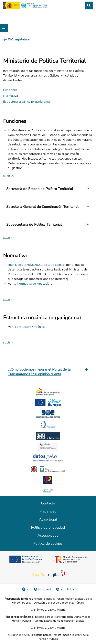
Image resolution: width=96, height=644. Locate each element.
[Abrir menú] (4, 28)
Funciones (10, 90)
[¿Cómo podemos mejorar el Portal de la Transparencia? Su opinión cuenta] (48, 372)
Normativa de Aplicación (34, 284)
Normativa (11, 96)
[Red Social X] (25, 589)
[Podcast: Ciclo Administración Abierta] (42, 589)
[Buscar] (89, 5)
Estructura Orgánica (31, 327)
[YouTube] (65, 589)
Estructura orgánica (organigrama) (27, 102)
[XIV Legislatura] (19, 39)
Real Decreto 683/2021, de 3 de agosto (36, 265)
